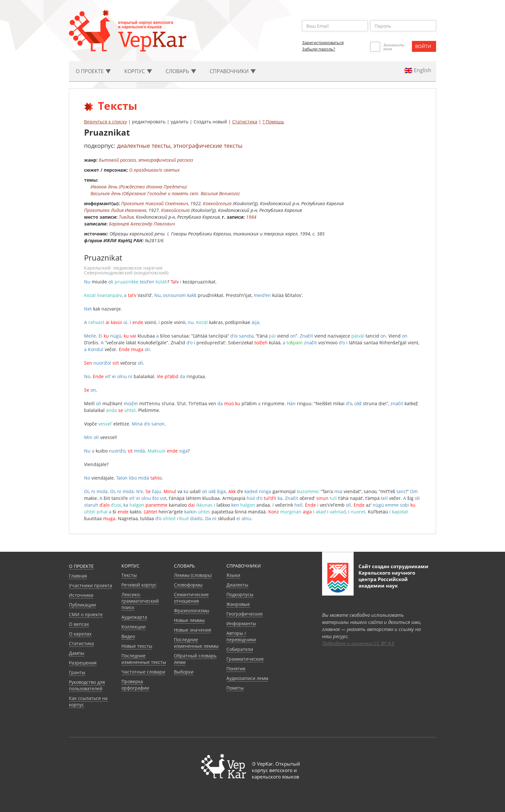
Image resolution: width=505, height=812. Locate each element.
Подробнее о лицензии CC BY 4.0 (358, 643)
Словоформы (188, 585)
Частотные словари (143, 672)
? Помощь (273, 122)
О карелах (80, 634)
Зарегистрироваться (323, 43)
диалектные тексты (144, 146)
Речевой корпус (139, 585)
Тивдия (126, 217)
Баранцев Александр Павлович (142, 224)
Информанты (241, 623)
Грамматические (245, 659)
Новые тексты (137, 646)
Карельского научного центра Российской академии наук (387, 579)
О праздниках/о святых (154, 170)
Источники (81, 595)
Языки (233, 575)
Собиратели (240, 649)
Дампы (77, 653)
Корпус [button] (138, 71)
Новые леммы (189, 620)
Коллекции (133, 627)
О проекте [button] (93, 71)
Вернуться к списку (105, 122)
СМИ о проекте (86, 614)
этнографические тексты (208, 146)
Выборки (184, 672)
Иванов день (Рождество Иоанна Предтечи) (139, 187)
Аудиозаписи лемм (247, 678)
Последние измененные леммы (196, 643)
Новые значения (193, 630)
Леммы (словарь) (193, 575)
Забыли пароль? (319, 49)
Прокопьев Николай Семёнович (155, 203)
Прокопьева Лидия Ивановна (115, 210)
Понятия (236, 669)
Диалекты (237, 585)
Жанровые (238, 604)
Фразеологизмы (192, 611)
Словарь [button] (181, 71)
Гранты (77, 672)
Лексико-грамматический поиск (140, 601)
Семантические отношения (191, 598)
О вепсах (79, 624)
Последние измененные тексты (144, 659)
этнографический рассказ (166, 160)
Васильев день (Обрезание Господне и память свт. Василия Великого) (165, 193)
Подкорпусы (240, 594)
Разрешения (83, 663)
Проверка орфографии (135, 685)
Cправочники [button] (233, 71)
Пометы (235, 688)
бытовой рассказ (117, 160)
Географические (245, 614)
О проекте (81, 566)
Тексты (129, 575)
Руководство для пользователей (87, 685)
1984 (251, 217)
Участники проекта (91, 585)
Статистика (245, 122)
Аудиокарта (134, 617)
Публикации (82, 605)
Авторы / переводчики (241, 636)
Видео (128, 636)
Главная (78, 576)
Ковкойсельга (217, 203)
